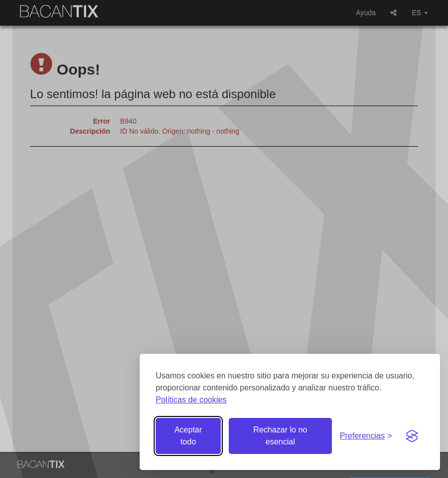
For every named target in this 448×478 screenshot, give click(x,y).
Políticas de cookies (191, 400)
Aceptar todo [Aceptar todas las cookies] (188, 436)
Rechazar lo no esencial (280, 436)
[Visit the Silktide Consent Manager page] (412, 436)
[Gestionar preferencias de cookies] (366, 436)
